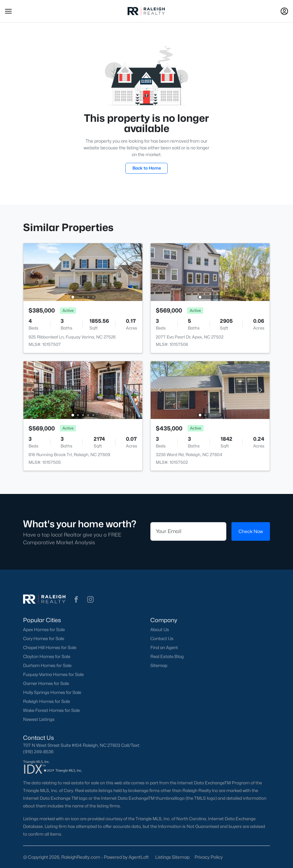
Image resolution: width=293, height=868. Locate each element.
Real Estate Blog (167, 656)
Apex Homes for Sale (44, 630)
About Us (160, 630)
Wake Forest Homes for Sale (51, 710)
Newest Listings (39, 719)
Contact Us (162, 638)
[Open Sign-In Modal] (284, 11)
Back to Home (147, 168)
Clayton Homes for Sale (47, 656)
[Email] (188, 531)
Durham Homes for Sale (47, 665)
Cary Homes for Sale (44, 638)
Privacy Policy (209, 857)
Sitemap (159, 665)
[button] (8, 11)
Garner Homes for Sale (46, 683)
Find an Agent (164, 647)
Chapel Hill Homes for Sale (50, 647)
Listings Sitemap (172, 857)
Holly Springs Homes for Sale (52, 692)
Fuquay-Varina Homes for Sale (53, 674)
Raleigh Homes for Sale (46, 701)
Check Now (251, 531)
